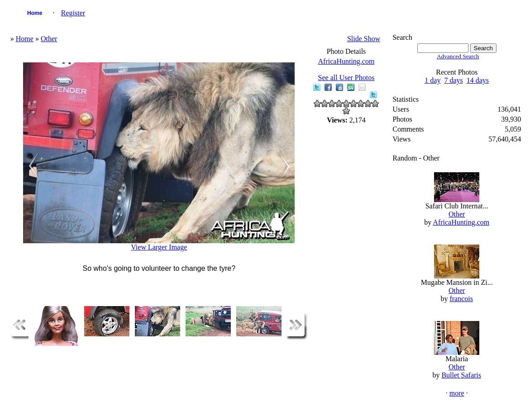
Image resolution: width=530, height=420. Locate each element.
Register (73, 13)
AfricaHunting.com (346, 61)
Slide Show (364, 39)
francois (461, 299)
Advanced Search (458, 56)
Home (35, 13)
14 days (478, 80)
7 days (453, 80)
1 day (432, 80)
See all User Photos (346, 78)
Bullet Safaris (461, 375)
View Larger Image (159, 247)
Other (49, 39)
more (457, 393)
